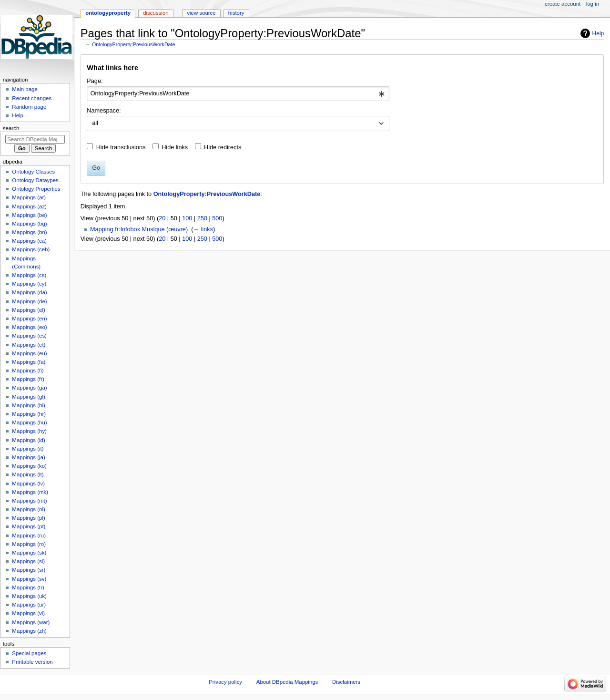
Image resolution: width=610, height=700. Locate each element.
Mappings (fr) (28, 379)
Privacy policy (225, 682)
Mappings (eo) (29, 327)
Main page (25, 89)
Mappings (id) (28, 440)
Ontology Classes (33, 172)
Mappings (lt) (28, 474)
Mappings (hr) (29, 414)
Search (11, 128)
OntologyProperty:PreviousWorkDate (134, 44)
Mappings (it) (28, 449)
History (236, 13)
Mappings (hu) (29, 422)
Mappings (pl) (28, 518)
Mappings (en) (29, 319)
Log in (593, 4)
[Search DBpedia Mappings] (35, 139)
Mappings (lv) (28, 484)
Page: (95, 81)
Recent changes (32, 98)
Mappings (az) (29, 206)
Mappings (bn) (29, 232)
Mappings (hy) (29, 431)
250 (202, 218)
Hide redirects (223, 147)
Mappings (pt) (29, 526)
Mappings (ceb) (31, 249)
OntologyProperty (108, 13)
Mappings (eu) (29, 353)
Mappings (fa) (29, 362)
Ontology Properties (36, 189)
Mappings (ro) (29, 544)
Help (598, 33)
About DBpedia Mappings (287, 682)
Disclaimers (346, 682)
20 (162, 218)
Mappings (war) (31, 622)
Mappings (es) (29, 336)
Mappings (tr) (28, 587)
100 (187, 218)
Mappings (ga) (29, 388)
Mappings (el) (28, 310)
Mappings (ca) (29, 241)
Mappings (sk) (29, 553)
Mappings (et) (29, 345)
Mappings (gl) (28, 397)
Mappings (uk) (29, 596)
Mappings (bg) (29, 224)
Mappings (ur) (29, 605)
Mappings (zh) (29, 631)
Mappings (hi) (28, 405)
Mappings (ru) (29, 535)
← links (203, 229)
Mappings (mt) (29, 501)
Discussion (156, 13)
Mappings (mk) (30, 492)
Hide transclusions (121, 147)
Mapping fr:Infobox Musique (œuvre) (139, 229)
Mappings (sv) (29, 579)
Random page (29, 107)
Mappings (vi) (28, 613)
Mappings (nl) (28, 509)
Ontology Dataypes (35, 180)
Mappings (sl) (28, 561)
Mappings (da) (29, 292)
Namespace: (104, 111)
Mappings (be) (29, 215)
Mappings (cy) (29, 284)
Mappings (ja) (28, 457)
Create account (563, 4)
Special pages (29, 653)
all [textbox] (95, 123)
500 (217, 218)
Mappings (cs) (29, 275)
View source (201, 13)
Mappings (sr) (29, 570)
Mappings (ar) (29, 197)
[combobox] (238, 94)
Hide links (175, 147)
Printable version (32, 662)
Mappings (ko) (29, 466)
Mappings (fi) (28, 371)
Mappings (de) (29, 301)
